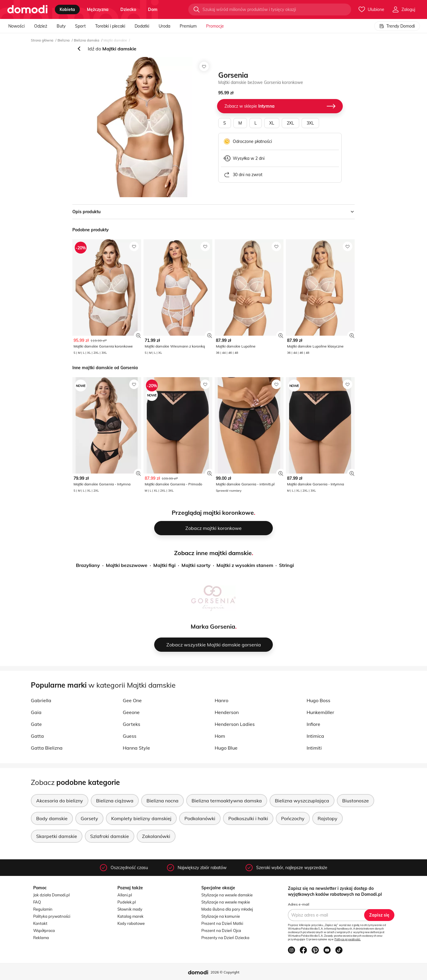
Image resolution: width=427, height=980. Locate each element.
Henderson (227, 712)
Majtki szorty (196, 565)
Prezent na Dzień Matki (222, 923)
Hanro (222, 700)
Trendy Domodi (397, 26)
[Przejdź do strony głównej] (27, 9)
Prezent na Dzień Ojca (221, 930)
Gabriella (41, 700)
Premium (188, 26)
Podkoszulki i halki (248, 818)
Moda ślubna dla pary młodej (227, 909)
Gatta (37, 736)
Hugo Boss (318, 700)
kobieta (67, 9)
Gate (36, 724)
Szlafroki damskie (110, 836)
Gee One (132, 700)
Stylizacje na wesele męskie (226, 902)
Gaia (36, 712)
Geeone (131, 712)
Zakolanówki (156, 836)
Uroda (164, 26)
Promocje (215, 26)
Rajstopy (328, 818)
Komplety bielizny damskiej (141, 818)
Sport (80, 26)
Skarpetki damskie (57, 836)
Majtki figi (164, 565)
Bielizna (64, 40)
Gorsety (89, 818)
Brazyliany (88, 565)
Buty (61, 26)
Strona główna (42, 40)
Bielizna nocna (162, 801)
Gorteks (132, 724)
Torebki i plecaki (110, 26)
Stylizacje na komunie (221, 916)
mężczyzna (98, 9)
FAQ (37, 902)
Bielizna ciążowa (115, 801)
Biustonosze (356, 801)
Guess (130, 736)
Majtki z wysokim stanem (245, 565)
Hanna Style (136, 748)
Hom (220, 736)
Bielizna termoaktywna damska (227, 801)
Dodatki (142, 26)
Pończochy (293, 818)
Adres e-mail (299, 904)
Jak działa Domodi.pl (51, 895)
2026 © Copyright (225, 972)
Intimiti (314, 748)
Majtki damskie (115, 40)
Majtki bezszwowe (127, 565)
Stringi (286, 565)
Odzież (41, 26)
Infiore (313, 724)
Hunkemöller (320, 712)
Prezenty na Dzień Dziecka (225, 938)
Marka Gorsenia (213, 626)
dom (153, 9)
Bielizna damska (87, 40)
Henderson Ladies (235, 724)
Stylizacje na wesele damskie (227, 895)
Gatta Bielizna (47, 748)
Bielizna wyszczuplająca (302, 801)
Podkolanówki (200, 818)
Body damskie (52, 818)
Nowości (16, 26)
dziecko (128, 9)
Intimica (315, 736)
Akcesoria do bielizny (60, 801)
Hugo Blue (226, 748)
